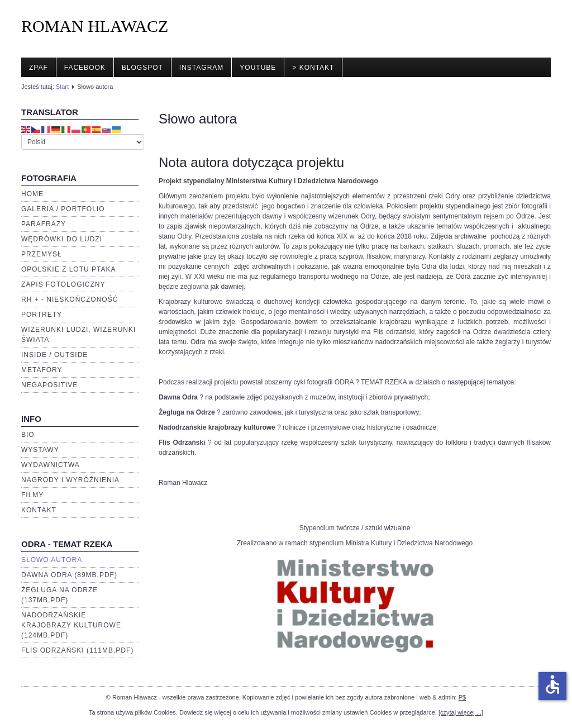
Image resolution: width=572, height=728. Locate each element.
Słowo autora (52, 560)
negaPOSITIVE (49, 385)
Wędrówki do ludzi (62, 239)
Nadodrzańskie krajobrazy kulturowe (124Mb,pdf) (71, 625)
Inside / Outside (54, 355)
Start (62, 87)
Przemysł (42, 254)
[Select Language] (83, 142)
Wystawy (40, 450)
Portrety (42, 315)
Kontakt (39, 510)
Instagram (201, 68)
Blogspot (142, 68)
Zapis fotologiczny (63, 284)
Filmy (32, 495)
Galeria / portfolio (63, 209)
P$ (462, 697)
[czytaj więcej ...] (461, 712)
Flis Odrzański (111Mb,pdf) (77, 650)
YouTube (258, 68)
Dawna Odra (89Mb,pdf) (69, 575)
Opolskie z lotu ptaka (68, 269)
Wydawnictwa (51, 465)
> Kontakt (313, 68)
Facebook (85, 68)
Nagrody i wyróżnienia (70, 480)
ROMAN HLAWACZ (95, 26)
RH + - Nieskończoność (70, 299)
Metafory (42, 370)
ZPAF (39, 68)
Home (32, 194)
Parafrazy (44, 224)
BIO (28, 435)
